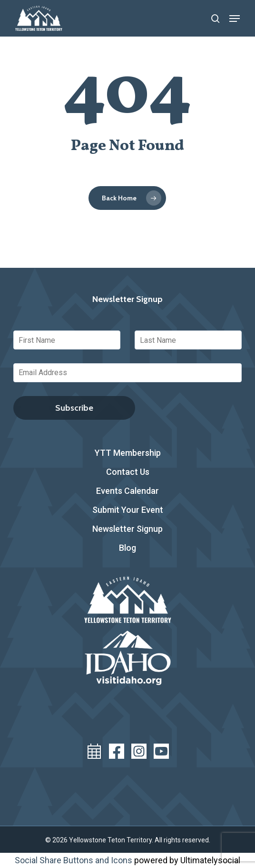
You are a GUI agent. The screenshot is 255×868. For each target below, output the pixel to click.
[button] (235, 19)
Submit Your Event (128, 510)
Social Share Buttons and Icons (74, 860)
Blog (127, 548)
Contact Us (128, 472)
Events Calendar (127, 491)
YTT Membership (128, 453)
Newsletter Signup (127, 529)
